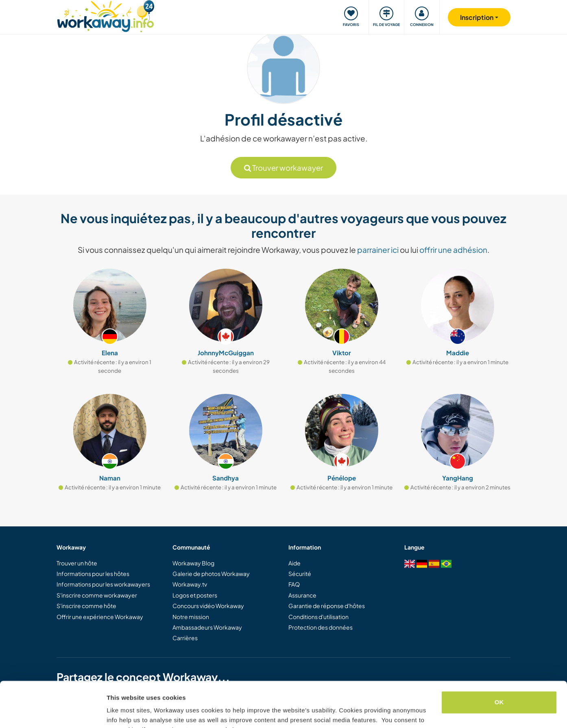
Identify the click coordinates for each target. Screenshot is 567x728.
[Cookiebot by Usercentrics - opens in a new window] (53, 712)
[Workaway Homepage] (106, 15)
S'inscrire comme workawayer (97, 595)
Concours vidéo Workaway (208, 606)
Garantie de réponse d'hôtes (327, 606)
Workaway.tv (190, 584)
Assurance (302, 595)
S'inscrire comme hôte (86, 606)
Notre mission (191, 617)
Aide (294, 563)
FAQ (294, 584)
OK (499, 662)
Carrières (185, 638)
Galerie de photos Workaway (211, 574)
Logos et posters (195, 595)
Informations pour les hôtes (93, 574)
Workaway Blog (193, 563)
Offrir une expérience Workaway (100, 617)
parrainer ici (378, 250)
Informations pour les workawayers (103, 584)
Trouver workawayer (283, 168)
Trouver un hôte (77, 563)
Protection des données (321, 627)
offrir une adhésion (453, 250)
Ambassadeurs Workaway (207, 627)
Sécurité (300, 574)
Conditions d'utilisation (318, 617)
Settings (119, 712)
